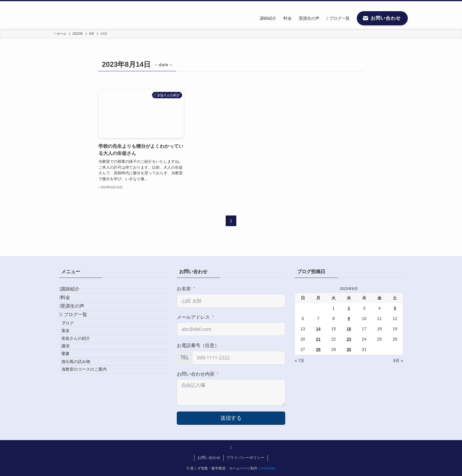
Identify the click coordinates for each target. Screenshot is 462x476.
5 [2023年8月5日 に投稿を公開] (395, 308)
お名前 (184, 289)
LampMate (267, 468)
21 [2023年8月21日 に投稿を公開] (318, 339)
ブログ (76, 347)
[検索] (404, 4)
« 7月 (300, 361)
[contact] (396, 4)
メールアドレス (193, 317)
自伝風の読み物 (84, 410)
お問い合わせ (209, 458)
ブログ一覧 (79, 333)
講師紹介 (75, 292)
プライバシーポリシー (245, 458)
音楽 (74, 359)
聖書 (74, 397)
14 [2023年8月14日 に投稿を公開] (318, 329)
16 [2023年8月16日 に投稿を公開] (349, 329)
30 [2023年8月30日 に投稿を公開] (349, 349)
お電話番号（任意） (198, 345)
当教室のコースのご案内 (92, 422)
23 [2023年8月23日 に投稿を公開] (349, 339)
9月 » (398, 361)
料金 (71, 305)
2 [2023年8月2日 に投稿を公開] (349, 308)
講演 (74, 385)
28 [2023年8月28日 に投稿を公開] (318, 349)
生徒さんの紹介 (84, 372)
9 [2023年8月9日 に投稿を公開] (349, 319)
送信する (231, 418)
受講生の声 (78, 320)
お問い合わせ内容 (196, 374)
